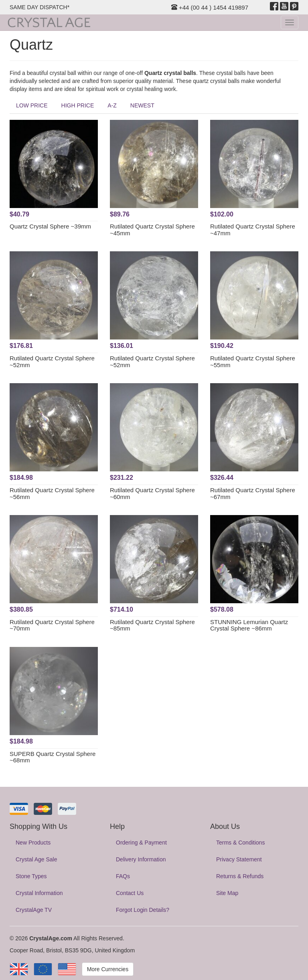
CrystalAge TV (34, 910)
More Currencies (108, 969)
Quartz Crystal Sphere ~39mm (50, 226)
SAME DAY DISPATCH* (40, 7)
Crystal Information (39, 893)
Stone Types (31, 876)
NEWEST (142, 105)
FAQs (123, 876)
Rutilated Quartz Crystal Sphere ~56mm (52, 493)
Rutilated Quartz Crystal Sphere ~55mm (253, 362)
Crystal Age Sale (36, 859)
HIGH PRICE (78, 105)
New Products (33, 843)
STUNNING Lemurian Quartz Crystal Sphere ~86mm (249, 625)
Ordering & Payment (141, 843)
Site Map (227, 893)
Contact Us (130, 893)
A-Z (112, 105)
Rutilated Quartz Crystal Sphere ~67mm (253, 493)
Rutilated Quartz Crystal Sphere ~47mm (253, 230)
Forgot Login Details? (143, 910)
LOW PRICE (32, 105)
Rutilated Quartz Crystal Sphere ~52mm (52, 362)
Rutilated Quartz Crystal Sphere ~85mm (152, 625)
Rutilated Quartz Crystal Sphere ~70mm (52, 625)
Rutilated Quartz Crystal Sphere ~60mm (152, 493)
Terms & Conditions (240, 843)
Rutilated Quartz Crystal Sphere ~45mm (152, 230)
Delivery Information (141, 859)
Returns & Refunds (240, 876)
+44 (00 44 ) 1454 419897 (210, 7)
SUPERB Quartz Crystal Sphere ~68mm (53, 757)
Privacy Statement (239, 859)
